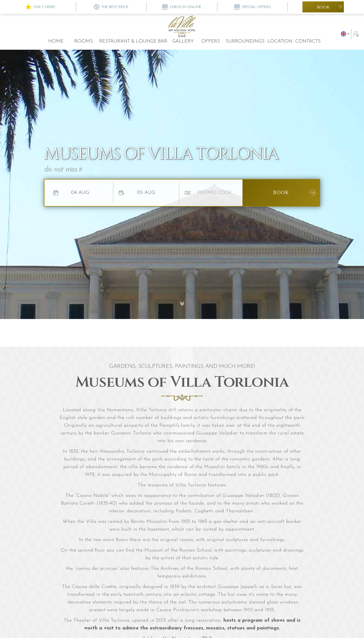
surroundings (245, 41)
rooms (84, 41)
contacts (308, 41)
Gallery (183, 41)
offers (211, 41)
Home (56, 41)
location (280, 41)
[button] (346, 34)
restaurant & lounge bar (133, 41)
